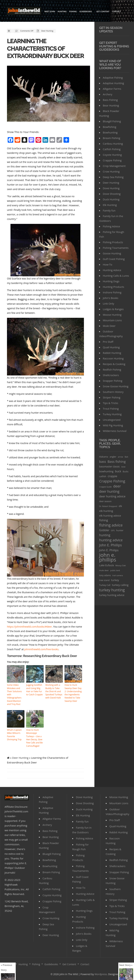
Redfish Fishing (112, 370)
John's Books (111, 298)
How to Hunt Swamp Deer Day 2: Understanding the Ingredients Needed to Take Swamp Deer (73, 693)
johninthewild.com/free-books (41, 649)
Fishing (73, 11)
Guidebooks (86, 12)
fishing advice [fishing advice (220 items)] (111, 525)
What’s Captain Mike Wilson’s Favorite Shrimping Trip (14, 734)
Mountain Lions (112, 320)
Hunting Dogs (111, 281)
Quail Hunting (111, 347)
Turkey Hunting (112, 414)
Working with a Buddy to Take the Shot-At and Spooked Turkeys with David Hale (54, 691)
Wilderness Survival (115, 431)
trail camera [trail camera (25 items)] (118, 575)
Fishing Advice (111, 226)
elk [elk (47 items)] (120, 506)
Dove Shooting (112, 194)
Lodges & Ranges (113, 309)
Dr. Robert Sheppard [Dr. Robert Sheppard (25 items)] (108, 506)
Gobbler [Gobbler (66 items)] (104, 530)
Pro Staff (108, 342)
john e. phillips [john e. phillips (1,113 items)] (108, 557)
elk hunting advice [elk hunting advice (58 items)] (110, 516)
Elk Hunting (110, 205)
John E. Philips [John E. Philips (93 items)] (109, 550)
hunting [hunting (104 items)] (105, 535)
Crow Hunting (111, 171)
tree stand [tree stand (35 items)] (104, 580)
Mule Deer (109, 326)
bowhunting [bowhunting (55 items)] (106, 471)
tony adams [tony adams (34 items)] (105, 575)
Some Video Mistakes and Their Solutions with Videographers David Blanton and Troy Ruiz (14, 694)
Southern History (113, 392)
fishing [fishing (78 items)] (103, 520)
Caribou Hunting (113, 144)
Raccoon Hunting (113, 358)
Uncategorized (112, 420)
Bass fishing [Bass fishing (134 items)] (117, 462)
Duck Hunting (111, 199)
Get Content (103, 11)
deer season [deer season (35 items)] (105, 501)
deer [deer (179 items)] (117, 486)
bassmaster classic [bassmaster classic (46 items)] (109, 466)
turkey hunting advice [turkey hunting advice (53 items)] (112, 595)
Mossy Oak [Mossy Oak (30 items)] (120, 565)
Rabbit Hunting (112, 353)
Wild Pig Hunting (113, 425)
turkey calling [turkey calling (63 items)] (120, 585)
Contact (116, 11)
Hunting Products (113, 287)
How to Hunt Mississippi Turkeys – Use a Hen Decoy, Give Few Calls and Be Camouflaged (34, 737)
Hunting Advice (112, 270)
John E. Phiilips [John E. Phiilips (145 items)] (110, 545)
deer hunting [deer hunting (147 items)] (109, 491)
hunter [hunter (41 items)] (120, 530)
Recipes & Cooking (114, 364)
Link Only (108, 303)
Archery (107, 94)
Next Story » (126, 965)
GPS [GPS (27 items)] (113, 530)
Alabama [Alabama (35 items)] (104, 457)
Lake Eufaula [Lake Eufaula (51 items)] (106, 565)
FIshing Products (113, 242)
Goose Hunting (112, 253)
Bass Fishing (110, 100)
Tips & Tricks (110, 403)
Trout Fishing (111, 409)
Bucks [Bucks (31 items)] (126, 471)
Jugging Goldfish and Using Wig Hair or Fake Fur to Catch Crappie (34, 689)
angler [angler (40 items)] (113, 457)
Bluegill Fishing (112, 121)
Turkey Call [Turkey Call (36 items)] (105, 585)
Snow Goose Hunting (116, 386)
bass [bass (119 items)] (103, 461)
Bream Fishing (111, 138)
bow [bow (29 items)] (123, 467)
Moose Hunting (112, 315)
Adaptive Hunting (113, 83)
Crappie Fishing (112, 160)
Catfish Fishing (112, 149)
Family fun (109, 210)
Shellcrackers (111, 375)
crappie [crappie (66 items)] (113, 476)
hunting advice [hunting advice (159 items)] (111, 540)
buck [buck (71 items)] (118, 471)
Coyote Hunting (112, 155)
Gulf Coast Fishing (114, 259)
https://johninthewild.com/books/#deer (29, 626)
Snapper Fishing (113, 381)
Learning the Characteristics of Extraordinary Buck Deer (46, 48)
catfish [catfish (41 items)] (103, 476)
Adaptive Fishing (113, 78)
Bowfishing (109, 127)
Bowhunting (110, 132)
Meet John (50, 11)
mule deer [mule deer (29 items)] (104, 570)
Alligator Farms (112, 89)
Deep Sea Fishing (113, 177)
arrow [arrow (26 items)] (120, 457)
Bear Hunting (111, 105)
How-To (107, 264)
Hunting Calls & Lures (116, 276)
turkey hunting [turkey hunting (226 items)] (112, 590)
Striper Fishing (111, 397)
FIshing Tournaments (116, 248)
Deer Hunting (47, 31)
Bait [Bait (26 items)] (126, 457)
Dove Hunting (111, 188)
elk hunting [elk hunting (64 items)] (106, 511)
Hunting (62, 11)
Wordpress (101, 973)
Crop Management (114, 166)
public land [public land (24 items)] (115, 570)
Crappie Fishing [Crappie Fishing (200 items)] (112, 481)
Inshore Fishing (112, 292)
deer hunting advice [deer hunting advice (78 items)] (112, 496)
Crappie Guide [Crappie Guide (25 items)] (105, 487)
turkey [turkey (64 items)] (115, 580)
